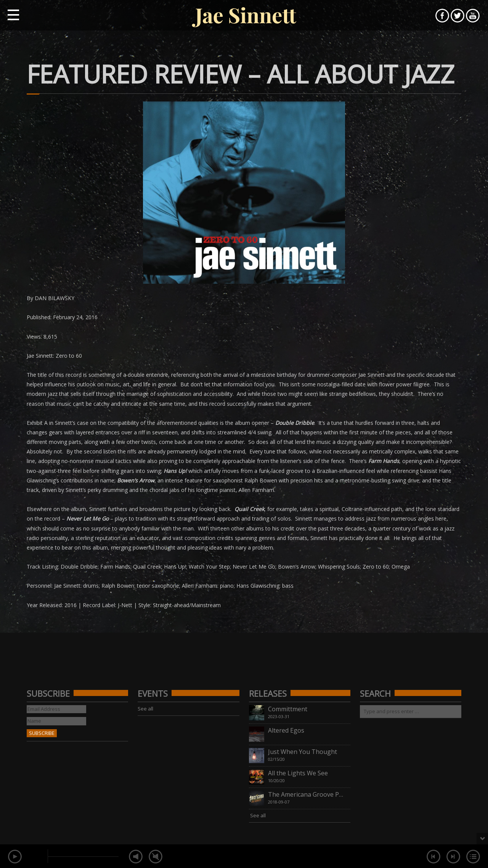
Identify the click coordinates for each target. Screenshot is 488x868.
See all (145, 709)
